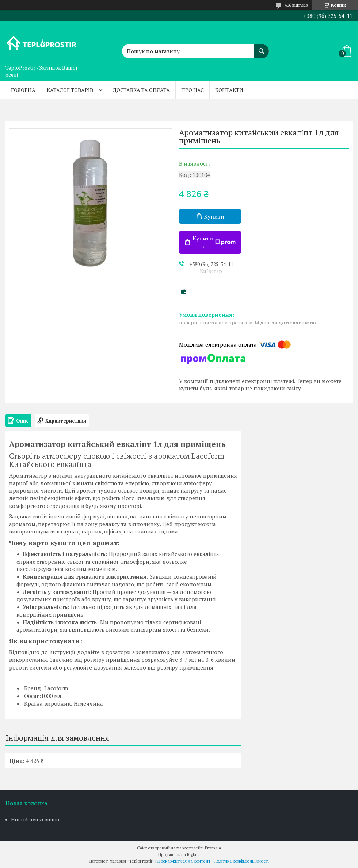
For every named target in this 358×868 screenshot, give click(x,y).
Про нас (193, 90)
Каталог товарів (70, 90)
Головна (23, 90)
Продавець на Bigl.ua (179, 854)
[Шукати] (262, 47)
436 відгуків (296, 5)
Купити (214, 216)
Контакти (229, 90)
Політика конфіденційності (241, 861)
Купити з (214, 242)
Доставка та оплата (141, 90)
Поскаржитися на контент (184, 861)
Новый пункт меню (35, 819)
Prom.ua (213, 848)
